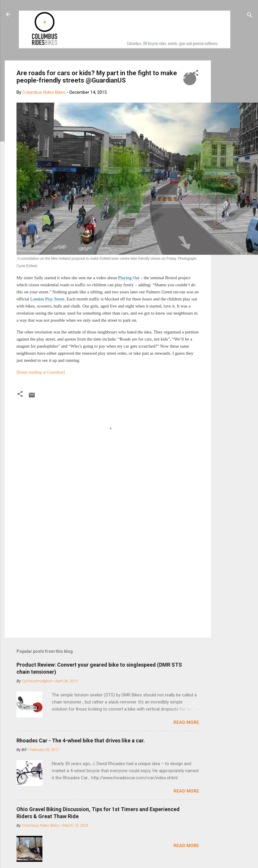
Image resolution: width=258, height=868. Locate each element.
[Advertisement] (125, 583)
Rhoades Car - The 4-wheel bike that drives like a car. (81, 740)
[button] (196, 74)
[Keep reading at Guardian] (41, 372)
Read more (186, 722)
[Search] (250, 16)
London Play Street (47, 299)
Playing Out (129, 278)
